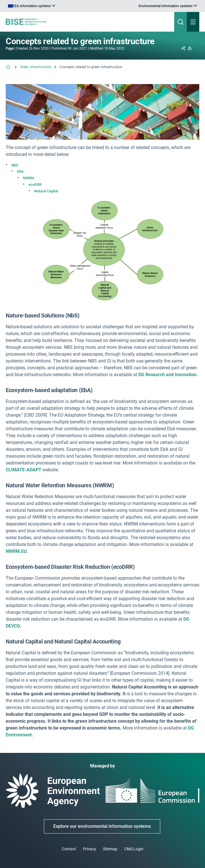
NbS (15, 165)
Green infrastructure (35, 67)
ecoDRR (35, 185)
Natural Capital (46, 191)
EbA (20, 171)
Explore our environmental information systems (102, 826)
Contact (69, 849)
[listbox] (168, 6)
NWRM (28, 178)
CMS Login (134, 849)
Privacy (90, 849)
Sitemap (110, 849)
